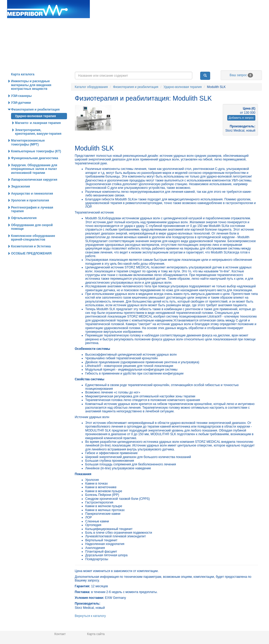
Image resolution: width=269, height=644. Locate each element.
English (212, 14)
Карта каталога (23, 85)
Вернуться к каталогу (90, 627)
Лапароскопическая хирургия (34, 191)
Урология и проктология (30, 211)
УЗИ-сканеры (21, 107)
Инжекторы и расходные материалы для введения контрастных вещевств (31, 96)
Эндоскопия (20, 198)
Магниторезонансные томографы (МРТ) (28, 153)
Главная (48, 9)
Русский (232, 14)
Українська (254, 14)
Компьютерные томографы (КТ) (36, 162)
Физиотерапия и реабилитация (136, 98)
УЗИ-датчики (21, 114)
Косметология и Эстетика (31, 257)
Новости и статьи (139, 75)
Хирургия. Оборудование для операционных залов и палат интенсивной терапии (34, 180)
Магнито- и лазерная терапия (38, 134)
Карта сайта (96, 634)
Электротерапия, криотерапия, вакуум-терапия (38, 143)
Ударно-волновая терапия (183, 98)
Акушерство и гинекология (32, 205)
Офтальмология (24, 229)
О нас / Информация (241, 75)
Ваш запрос (241, 86)
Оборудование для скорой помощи (32, 238)
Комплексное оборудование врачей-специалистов (33, 249)
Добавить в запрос (241, 129)
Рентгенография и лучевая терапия (32, 220)
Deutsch (194, 14)
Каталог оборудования (38, 75)
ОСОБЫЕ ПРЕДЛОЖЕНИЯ (31, 264)
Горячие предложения (89, 75)
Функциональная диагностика (35, 169)
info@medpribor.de (250, 9)
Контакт (60, 634)
